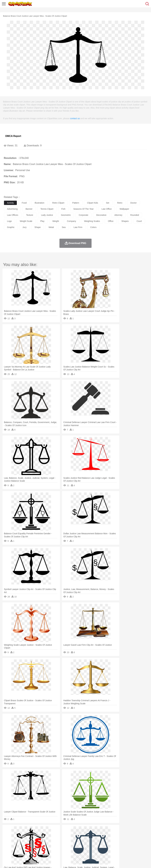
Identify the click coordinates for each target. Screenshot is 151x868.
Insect (111, 835)
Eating (119, 848)
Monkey (124, 835)
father (113, 839)
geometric (66, 215)
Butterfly (33, 835)
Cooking (134, 848)
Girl (102, 839)
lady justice (47, 215)
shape (37, 227)
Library (105, 844)
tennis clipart (47, 209)
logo (9, 221)
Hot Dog (143, 848)
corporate (83, 215)
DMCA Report (13, 136)
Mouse (132, 835)
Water (123, 830)
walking (83, 839)
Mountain (115, 830)
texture (30, 215)
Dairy (23, 848)
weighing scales (92, 221)
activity (10, 203)
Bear (20, 835)
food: (6, 848)
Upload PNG (57, 862)
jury (24, 227)
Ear (70, 839)
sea (64, 227)
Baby (21, 839)
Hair (97, 839)
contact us (75, 118)
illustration (39, 203)
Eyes (75, 839)
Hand (141, 839)
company (72, 221)
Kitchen (97, 848)
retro (120, 203)
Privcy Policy (25, 862)
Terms (14, 862)
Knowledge (95, 844)
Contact (36, 862)
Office (128, 844)
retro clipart (58, 203)
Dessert (30, 848)
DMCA (45, 862)
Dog (59, 835)
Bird (25, 835)
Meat (60, 848)
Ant (14, 835)
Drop (143, 830)
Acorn (15, 830)
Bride (28, 839)
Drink (38, 848)
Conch (47, 830)
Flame (66, 830)
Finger (134, 839)
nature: (7, 830)
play (42, 221)
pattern (76, 203)
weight (56, 221)
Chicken (46, 835)
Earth (54, 830)
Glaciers (74, 830)
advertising (12, 209)
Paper (121, 844)
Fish (87, 835)
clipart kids (93, 203)
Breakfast (15, 848)
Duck (65, 835)
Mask (15, 839)
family (35, 839)
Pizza (112, 848)
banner (29, 209)
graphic (11, 227)
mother (42, 839)
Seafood (78, 848)
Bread (126, 848)
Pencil (59, 844)
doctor (134, 203)
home (90, 839)
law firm (78, 227)
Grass (82, 830)
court (139, 221)
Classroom (41, 844)
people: (7, 839)
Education (67, 844)
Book (32, 844)
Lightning (90, 830)
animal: (7, 835)
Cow (54, 835)
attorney (118, 215)
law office (107, 209)
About (6, 862)
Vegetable (88, 848)
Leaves (31, 830)
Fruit (54, 848)
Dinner (105, 848)
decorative (101, 215)
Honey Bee (102, 835)
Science (113, 844)
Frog (93, 835)
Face (127, 839)
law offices (13, 215)
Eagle (72, 835)
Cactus (39, 830)
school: (7, 844)
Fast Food (46, 848)
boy (107, 839)
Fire (59, 830)
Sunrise (106, 830)
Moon (98, 830)
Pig (138, 835)
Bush (130, 830)
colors (93, 227)
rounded (135, 215)
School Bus (78, 844)
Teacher (25, 844)
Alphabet (136, 844)
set (108, 203)
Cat (40, 835)
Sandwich (69, 848)
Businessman (53, 839)
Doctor (63, 839)
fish (63, 209)
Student (16, 844)
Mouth (121, 839)
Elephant (80, 835)
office (111, 221)
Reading (51, 844)
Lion (117, 835)
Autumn (23, 830)
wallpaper (124, 209)
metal (51, 227)
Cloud (136, 830)
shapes (125, 221)
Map (87, 844)
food (24, 203)
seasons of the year (84, 209)
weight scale (26, 221)
